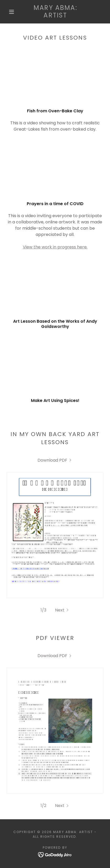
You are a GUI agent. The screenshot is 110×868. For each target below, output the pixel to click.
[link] (55, 12)
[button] (12, 12)
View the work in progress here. (55, 247)
